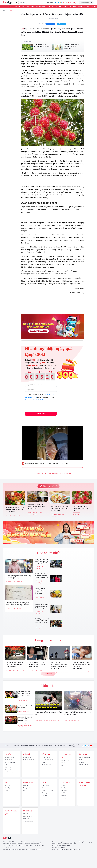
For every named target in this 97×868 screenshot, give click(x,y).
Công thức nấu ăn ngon (85, 758)
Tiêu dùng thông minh (10, 763)
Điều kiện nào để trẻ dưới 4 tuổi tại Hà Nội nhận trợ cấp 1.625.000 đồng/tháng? (81, 665)
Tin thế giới (8, 760)
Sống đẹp (34, 7)
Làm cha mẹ (68, 7)
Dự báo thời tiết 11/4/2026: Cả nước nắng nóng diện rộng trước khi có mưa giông (59, 665)
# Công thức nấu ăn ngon (35, 512)
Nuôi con (26, 790)
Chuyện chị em (44, 7)
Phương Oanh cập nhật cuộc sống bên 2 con (48, 713)
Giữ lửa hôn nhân (66, 760)
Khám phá (8, 767)
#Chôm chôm (37, 473)
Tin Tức (5, 10)
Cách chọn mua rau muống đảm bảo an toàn (42, 46)
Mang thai (26, 788)
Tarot (44, 788)
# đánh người (38, 628)
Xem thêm (48, 674)
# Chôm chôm (16, 515)
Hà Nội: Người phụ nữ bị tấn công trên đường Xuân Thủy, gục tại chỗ (42, 621)
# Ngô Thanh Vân (23, 700)
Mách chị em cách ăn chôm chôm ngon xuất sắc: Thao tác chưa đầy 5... (60, 508)
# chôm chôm (55, 516)
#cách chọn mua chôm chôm (50, 473)
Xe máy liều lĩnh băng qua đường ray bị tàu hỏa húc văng (78, 713)
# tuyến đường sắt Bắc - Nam (72, 720)
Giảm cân (64, 790)
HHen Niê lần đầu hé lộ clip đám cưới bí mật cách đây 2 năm (25, 719)
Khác (62, 800)
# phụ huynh (19, 609)
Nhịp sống (64, 795)
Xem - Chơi (8, 770)
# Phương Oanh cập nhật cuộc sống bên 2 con (47, 720)
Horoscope (45, 795)
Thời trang (8, 785)
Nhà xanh (26, 819)
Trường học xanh (29, 821)
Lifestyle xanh (27, 816)
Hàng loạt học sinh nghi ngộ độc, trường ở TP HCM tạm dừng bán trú (42, 606)
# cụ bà (40, 670)
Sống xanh (25, 7)
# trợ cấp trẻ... (86, 672)
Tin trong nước (9, 757)
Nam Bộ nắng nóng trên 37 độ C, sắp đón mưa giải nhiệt (19, 577)
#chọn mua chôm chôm (64, 473)
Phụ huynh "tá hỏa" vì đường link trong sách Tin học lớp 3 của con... (18, 604)
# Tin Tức (76, 514)
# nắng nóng (38, 569)
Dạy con (26, 785)
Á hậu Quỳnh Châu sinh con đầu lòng (25, 707)
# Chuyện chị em (39, 581)
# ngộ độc (37, 613)
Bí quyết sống (46, 765)
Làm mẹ (63, 798)
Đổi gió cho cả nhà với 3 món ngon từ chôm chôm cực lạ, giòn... (37, 506)
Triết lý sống (46, 757)
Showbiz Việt (27, 757)
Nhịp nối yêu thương (85, 784)
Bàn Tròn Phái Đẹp (11, 812)
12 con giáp (45, 793)
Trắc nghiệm (46, 785)
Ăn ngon (54, 7)
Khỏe (6, 790)
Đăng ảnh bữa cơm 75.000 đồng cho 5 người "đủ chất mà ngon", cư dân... (40, 591)
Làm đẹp (7, 788)
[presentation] (38, 406)
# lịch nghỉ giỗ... (20, 670)
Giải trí (17, 7)
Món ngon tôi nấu (85, 765)
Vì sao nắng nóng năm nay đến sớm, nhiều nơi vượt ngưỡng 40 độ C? (42, 561)
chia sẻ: (41, 24)
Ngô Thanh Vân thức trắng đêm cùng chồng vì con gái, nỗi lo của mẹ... (25, 694)
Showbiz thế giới (28, 760)
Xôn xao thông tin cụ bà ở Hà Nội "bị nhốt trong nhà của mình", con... (37, 664)
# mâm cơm (38, 599)
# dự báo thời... (20, 582)
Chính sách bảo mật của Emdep (34, 400)
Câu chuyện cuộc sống (47, 761)
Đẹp (61, 7)
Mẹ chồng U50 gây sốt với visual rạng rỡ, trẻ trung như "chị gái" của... (42, 576)
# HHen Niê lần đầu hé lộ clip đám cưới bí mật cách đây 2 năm (25, 726)
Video (80, 7)
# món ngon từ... (33, 514)
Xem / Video (66, 783)
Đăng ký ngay (41, 414)
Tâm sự (63, 763)
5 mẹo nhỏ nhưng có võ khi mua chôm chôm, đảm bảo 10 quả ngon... (15, 509)
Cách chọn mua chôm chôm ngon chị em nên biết (81, 508)
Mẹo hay (82, 762)
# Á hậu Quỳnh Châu (24, 711)
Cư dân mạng (9, 772)
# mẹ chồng (38, 583)
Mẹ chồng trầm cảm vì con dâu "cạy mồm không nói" (71, 46)
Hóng (62, 765)
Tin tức (10, 7)
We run (26, 814)
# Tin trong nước (11, 582)
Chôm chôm (22, 2)
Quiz (75, 7)
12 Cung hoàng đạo (48, 790)
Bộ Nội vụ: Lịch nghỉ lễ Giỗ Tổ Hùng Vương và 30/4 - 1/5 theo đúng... (15, 664)
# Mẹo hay (9, 515)
